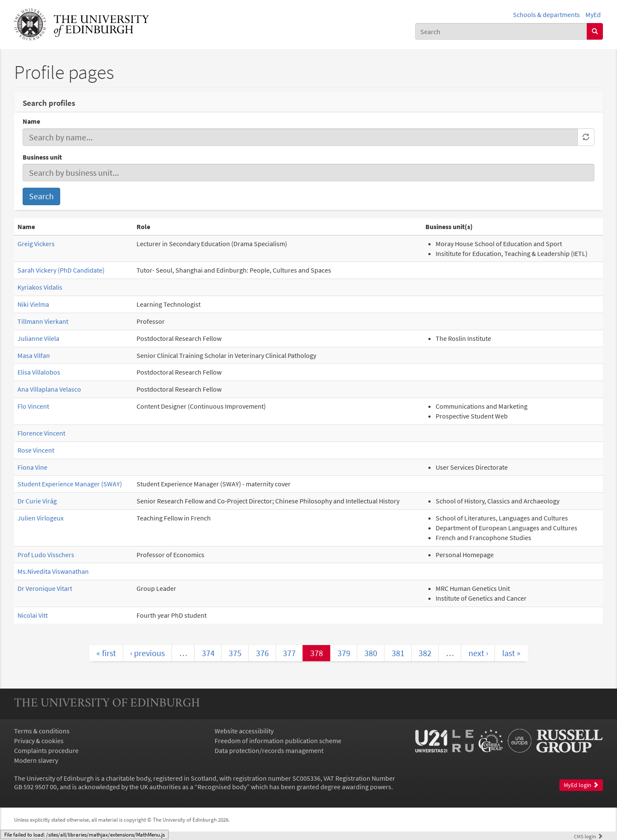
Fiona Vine (32, 467)
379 (344, 653)
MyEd (593, 15)
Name (31, 121)
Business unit (42, 157)
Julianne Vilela (38, 338)
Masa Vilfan (34, 355)
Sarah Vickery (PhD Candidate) (61, 270)
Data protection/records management (269, 750)
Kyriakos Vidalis (40, 287)
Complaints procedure (46, 750)
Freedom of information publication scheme (278, 741)
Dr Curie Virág (37, 501)
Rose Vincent (36, 450)
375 (235, 653)
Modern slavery (36, 760)
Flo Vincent (33, 406)
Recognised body (222, 787)
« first (106, 653)
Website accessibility (244, 731)
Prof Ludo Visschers (46, 555)
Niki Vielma (33, 304)
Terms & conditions (42, 731)
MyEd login (581, 785)
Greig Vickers (36, 244)
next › (478, 653)
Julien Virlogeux (41, 518)
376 (262, 653)
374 (208, 653)
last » (511, 653)
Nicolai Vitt (33, 615)
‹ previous (147, 653)
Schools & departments (546, 15)
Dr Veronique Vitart (45, 588)
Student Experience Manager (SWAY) (70, 484)
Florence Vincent (41, 433)
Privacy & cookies (39, 741)
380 (371, 653)
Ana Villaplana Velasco (49, 389)
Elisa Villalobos (39, 372)
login (588, 836)
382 (425, 653)
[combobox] (501, 31)
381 (398, 653)
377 (289, 653)
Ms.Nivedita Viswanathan (53, 571)
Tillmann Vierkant (43, 321)
